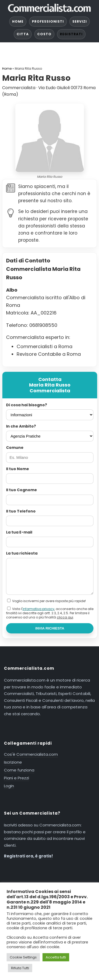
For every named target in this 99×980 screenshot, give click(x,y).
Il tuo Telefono (21, 511)
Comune (15, 448)
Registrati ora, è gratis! (28, 856)
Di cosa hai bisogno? (27, 405)
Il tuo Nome (18, 469)
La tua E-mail (19, 532)
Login (9, 786)
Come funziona (19, 770)
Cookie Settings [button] (23, 957)
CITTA (23, 34)
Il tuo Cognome (22, 490)
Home (7, 68)
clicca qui (65, 617)
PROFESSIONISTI (48, 21)
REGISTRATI (71, 34)
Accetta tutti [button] (56, 957)
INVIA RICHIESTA (50, 628)
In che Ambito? (21, 426)
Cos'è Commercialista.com (31, 754)
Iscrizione (13, 762)
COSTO (44, 34)
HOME (18, 21)
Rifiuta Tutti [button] (20, 968)
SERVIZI (80, 21)
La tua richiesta (22, 553)
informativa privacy (38, 609)
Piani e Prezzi (16, 778)
